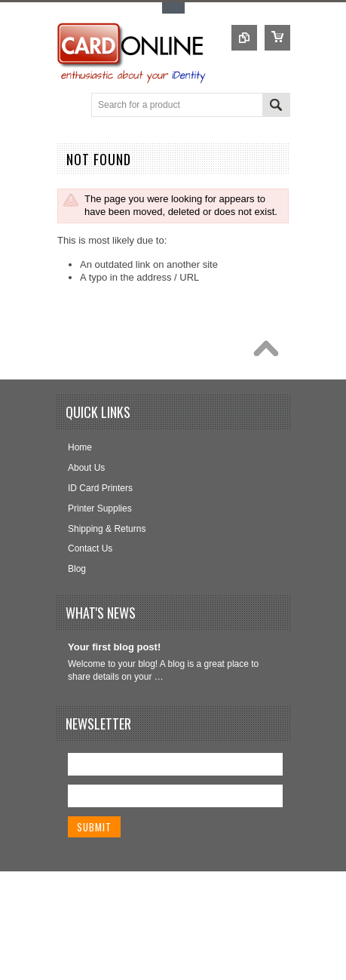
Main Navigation (70, 106)
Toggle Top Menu (173, 8)
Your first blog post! (114, 647)
